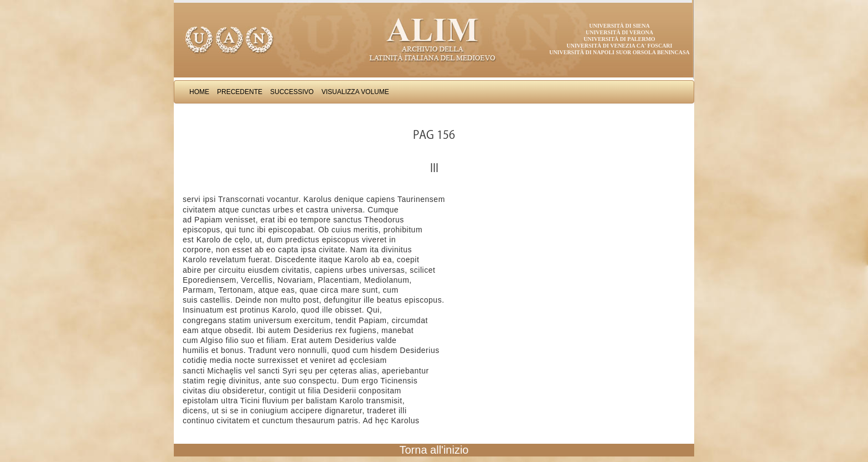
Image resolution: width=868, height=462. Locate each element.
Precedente (240, 92)
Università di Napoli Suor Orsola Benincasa (619, 52)
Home (199, 92)
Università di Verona (619, 32)
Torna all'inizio (434, 450)
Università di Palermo (619, 39)
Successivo (292, 92)
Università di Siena (619, 26)
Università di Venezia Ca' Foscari (620, 46)
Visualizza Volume (355, 92)
